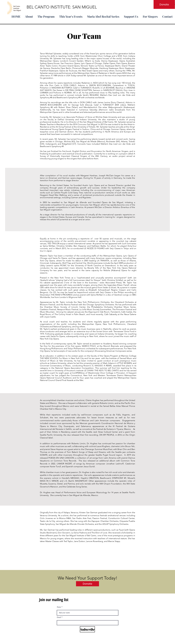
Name (59, 607)
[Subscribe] (87, 629)
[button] (46, 15)
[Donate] (164, 4)
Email (59, 617)
